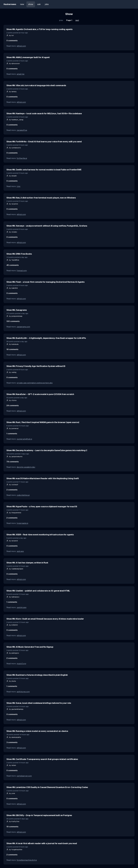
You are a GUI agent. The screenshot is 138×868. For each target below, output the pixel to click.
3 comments (12, 742)
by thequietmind (14, 513)
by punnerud (12, 428)
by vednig (11, 372)
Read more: (16, 46)
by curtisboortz (14, 148)
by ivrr (10, 35)
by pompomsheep (14, 316)
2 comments (12, 490)
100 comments (13, 321)
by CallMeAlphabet (15, 569)
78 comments (13, 462)
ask (39, 4)
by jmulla (11, 681)
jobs (47, 4)
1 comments (12, 434)
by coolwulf (12, 485)
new (22, 4)
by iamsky (12, 92)
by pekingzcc (13, 653)
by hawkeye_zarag (15, 120)
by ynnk (11, 793)
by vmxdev (12, 232)
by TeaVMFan (13, 260)
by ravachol (12, 204)
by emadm (12, 176)
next (77, 20)
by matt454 (12, 288)
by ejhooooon (13, 64)
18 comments (12, 349)
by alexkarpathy (14, 737)
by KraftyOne (13, 821)
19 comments (12, 827)
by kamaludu (13, 344)
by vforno (11, 400)
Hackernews (10, 4)
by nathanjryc (13, 597)
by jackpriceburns (14, 457)
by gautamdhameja (15, 709)
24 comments (13, 406)
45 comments (13, 265)
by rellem (11, 765)
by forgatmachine (14, 850)
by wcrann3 (12, 541)
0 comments (12, 41)
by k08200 (12, 625)
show (31, 4)
